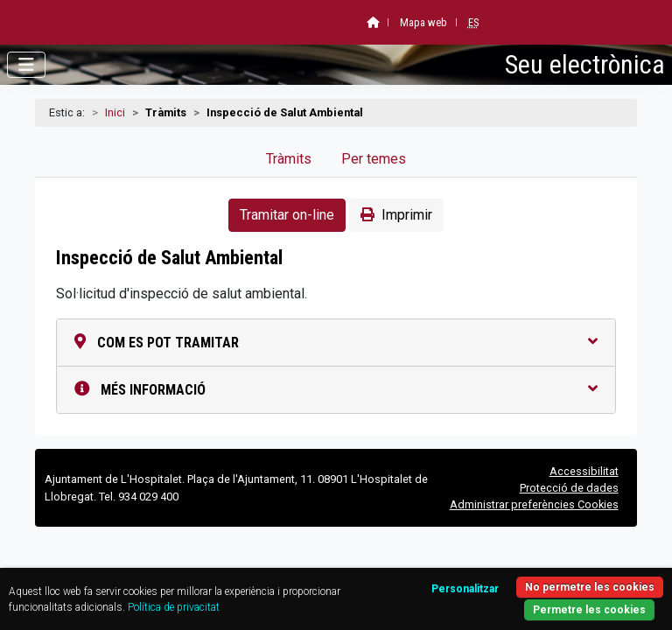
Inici (115, 112)
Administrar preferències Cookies (534, 504)
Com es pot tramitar (336, 343)
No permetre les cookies (590, 587)
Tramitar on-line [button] (287, 215)
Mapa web (423, 22)
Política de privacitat (174, 607)
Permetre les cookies (589, 610)
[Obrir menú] (26, 65)
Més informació (336, 390)
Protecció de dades (569, 488)
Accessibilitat (584, 471)
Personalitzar (465, 589)
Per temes (374, 159)
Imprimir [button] (396, 215)
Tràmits (289, 159)
